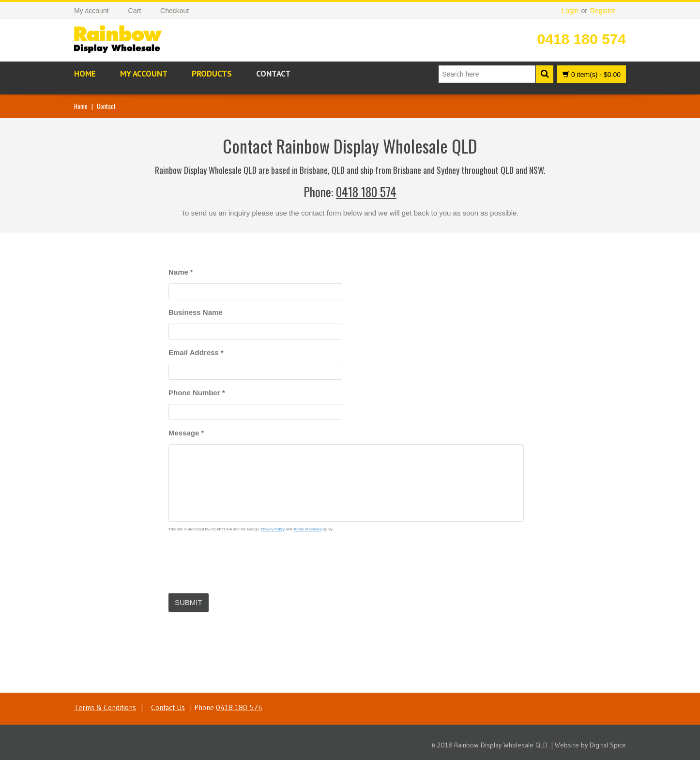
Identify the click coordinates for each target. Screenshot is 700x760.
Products (212, 74)
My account (144, 74)
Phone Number (197, 393)
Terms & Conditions (105, 707)
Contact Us (168, 707)
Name (181, 272)
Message (186, 433)
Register (603, 11)
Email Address (196, 352)
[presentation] (242, 558)
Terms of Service (308, 529)
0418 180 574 (581, 39)
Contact (273, 74)
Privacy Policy (273, 529)
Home (85, 74)
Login (570, 11)
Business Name (196, 312)
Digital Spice (608, 745)
